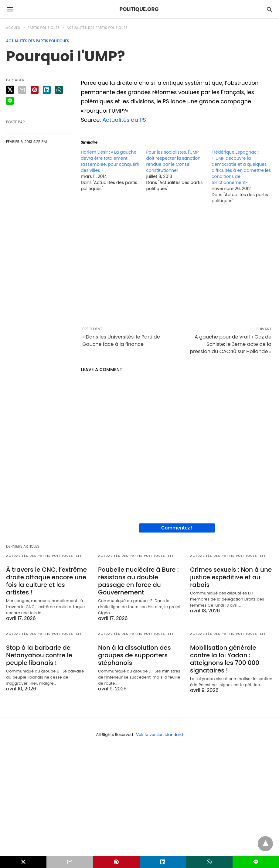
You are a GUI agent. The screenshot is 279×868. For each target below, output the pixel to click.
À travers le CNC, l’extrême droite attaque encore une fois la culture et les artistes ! (46, 581)
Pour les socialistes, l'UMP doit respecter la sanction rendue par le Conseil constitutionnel (174, 161)
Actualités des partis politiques (97, 28)
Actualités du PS (124, 120)
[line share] (10, 101)
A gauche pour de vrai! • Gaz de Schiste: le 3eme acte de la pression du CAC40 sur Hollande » (231, 344)
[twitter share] (10, 90)
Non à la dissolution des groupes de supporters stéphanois (134, 655)
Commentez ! (177, 528)
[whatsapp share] (59, 90)
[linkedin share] (47, 90)
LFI (79, 556)
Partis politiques (44, 28)
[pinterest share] (35, 90)
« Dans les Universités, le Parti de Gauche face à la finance (121, 340)
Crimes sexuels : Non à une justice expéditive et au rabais (231, 577)
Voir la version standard (159, 735)
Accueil (13, 28)
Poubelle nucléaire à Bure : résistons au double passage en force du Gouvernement (138, 581)
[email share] (22, 90)
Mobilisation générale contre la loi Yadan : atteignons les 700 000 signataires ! (225, 659)
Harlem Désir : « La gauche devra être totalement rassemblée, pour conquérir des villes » (110, 161)
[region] (177, 263)
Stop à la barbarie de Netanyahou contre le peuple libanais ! (39, 655)
